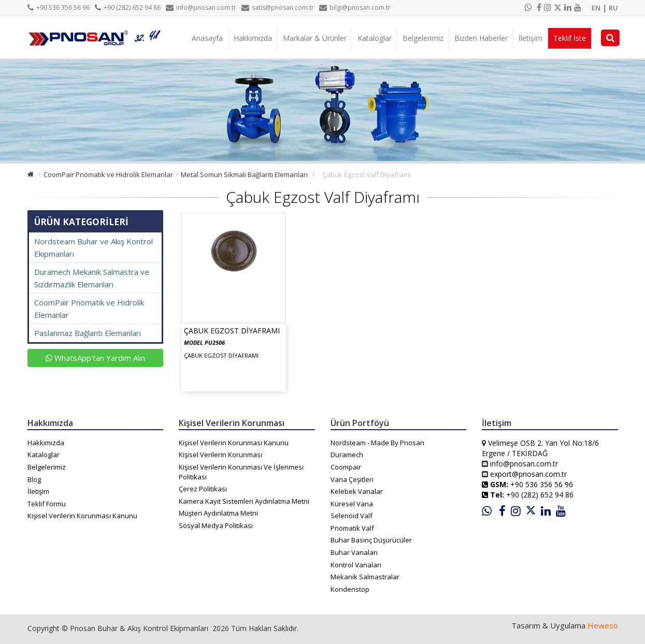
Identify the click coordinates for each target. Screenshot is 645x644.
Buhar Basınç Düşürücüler (371, 540)
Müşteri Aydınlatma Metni (218, 513)
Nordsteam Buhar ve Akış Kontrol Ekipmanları (94, 247)
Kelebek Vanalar (357, 491)
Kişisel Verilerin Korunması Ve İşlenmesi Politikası (241, 472)
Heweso (603, 625)
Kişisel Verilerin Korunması (220, 455)
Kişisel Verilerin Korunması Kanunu (82, 516)
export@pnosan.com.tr (528, 474)
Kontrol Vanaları (356, 565)
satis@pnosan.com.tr (278, 8)
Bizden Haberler (481, 38)
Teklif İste (570, 38)
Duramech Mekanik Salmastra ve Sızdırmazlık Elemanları (92, 278)
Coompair (346, 467)
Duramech (347, 455)
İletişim (531, 38)
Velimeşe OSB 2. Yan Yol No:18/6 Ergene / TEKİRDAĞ (540, 448)
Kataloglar (375, 38)
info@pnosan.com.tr (201, 8)
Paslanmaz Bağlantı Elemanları (88, 333)
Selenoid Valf (352, 516)
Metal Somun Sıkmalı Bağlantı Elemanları (244, 174)
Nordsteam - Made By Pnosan (377, 443)
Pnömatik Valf (352, 528)
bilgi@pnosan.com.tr (355, 8)
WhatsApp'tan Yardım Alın (95, 358)
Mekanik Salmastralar (365, 577)
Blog (34, 479)
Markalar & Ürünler (315, 38)
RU (613, 8)
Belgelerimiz (423, 38)
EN (596, 8)
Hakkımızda (253, 38)
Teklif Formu (47, 504)
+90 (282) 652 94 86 (128, 8)
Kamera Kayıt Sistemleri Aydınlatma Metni (244, 501)
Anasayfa (207, 38)
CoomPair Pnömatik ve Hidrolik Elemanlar (108, 174)
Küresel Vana (352, 504)
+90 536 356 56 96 (59, 8)
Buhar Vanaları (354, 552)
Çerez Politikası (203, 489)
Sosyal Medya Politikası (216, 525)
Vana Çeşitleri (352, 479)
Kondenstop (350, 589)
